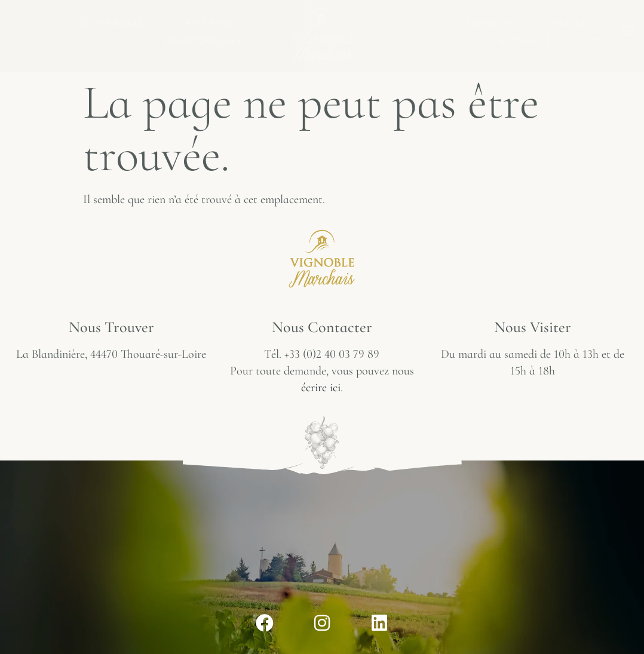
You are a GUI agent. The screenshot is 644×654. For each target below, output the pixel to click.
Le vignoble (116, 23)
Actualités (528, 41)
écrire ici (321, 388)
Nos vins (213, 23)
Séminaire (487, 23)
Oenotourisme (207, 41)
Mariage (572, 23)
